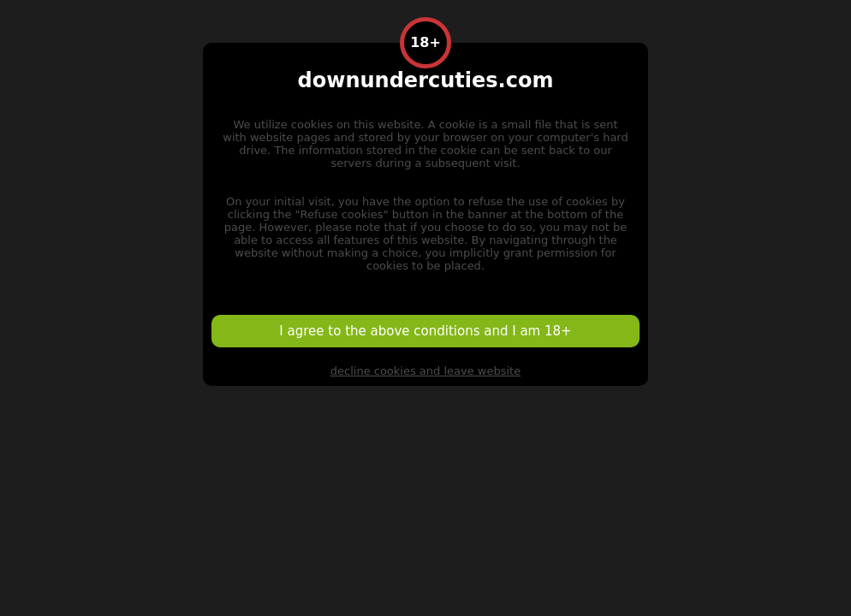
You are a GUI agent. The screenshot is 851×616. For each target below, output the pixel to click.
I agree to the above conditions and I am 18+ (425, 331)
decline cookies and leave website (425, 371)
